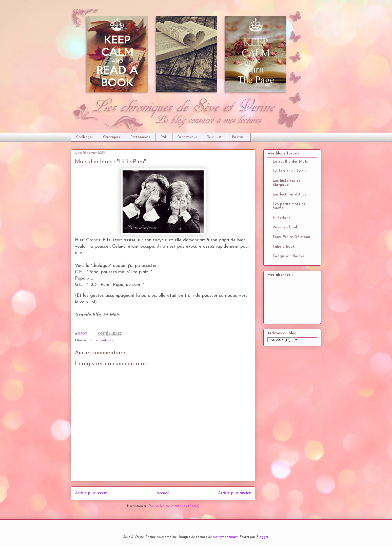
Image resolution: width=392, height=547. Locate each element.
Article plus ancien (235, 493)
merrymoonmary (225, 537)
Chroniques (112, 137)
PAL (164, 137)
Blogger (262, 537)
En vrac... (239, 137)
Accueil (163, 493)
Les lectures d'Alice (290, 195)
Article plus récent (91, 493)
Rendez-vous (187, 137)
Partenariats (140, 137)
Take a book (284, 247)
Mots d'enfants (101, 340)
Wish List (214, 137)
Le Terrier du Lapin (290, 171)
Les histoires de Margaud (287, 183)
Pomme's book (285, 228)
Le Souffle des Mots (290, 162)
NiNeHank (282, 218)
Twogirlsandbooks (289, 256)
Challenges (84, 137)
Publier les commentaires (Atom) (174, 506)
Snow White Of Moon (291, 237)
